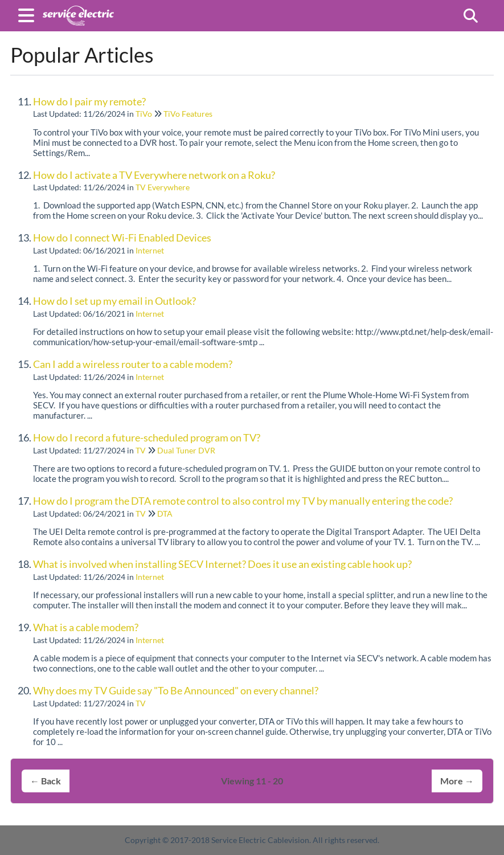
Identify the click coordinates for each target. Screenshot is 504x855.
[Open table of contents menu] (28, 14)
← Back (46, 781)
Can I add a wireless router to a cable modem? (133, 364)
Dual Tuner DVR (186, 450)
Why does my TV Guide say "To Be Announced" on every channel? (176, 690)
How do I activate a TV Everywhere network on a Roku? (154, 175)
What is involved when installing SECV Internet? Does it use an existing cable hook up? (222, 564)
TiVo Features (188, 114)
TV (141, 450)
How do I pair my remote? (89, 101)
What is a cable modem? (86, 627)
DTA (165, 514)
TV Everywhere (163, 187)
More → (457, 781)
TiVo (144, 114)
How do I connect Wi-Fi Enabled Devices (122, 238)
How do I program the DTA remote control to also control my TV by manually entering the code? (243, 501)
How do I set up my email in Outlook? (114, 301)
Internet (150, 250)
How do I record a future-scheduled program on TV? (147, 437)
